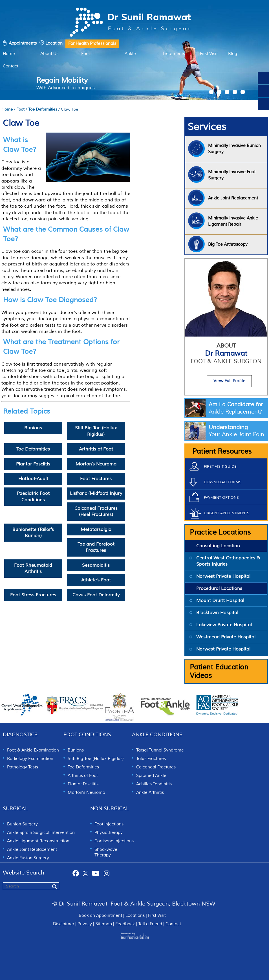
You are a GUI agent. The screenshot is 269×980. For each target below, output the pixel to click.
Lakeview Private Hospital (224, 625)
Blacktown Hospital (217, 613)
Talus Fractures (151, 759)
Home (9, 54)
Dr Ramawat (226, 357)
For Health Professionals (92, 44)
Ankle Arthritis (150, 793)
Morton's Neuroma (96, 464)
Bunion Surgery (22, 824)
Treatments (174, 54)
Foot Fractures (96, 479)
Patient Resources (222, 451)
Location (54, 43)
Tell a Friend (150, 924)
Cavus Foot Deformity (96, 595)
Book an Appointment (100, 916)
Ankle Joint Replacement (32, 850)
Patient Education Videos (219, 671)
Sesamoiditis (96, 565)
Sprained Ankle (151, 776)
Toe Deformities (43, 109)
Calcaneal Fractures (156, 767)
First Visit (209, 54)
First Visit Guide (220, 467)
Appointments (23, 43)
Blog (233, 54)
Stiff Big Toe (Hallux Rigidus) (96, 431)
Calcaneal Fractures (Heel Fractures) (96, 511)
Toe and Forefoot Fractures (96, 547)
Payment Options (221, 498)
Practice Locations (220, 532)
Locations (135, 916)
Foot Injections (109, 824)
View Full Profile (229, 381)
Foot (86, 54)
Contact (11, 66)
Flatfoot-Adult (33, 479)
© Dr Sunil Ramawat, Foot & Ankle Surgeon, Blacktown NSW (134, 904)
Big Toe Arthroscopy (228, 244)
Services (207, 127)
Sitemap (104, 924)
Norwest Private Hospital (223, 576)
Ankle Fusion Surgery (28, 858)
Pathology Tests (23, 767)
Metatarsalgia (96, 529)
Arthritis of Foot (96, 449)
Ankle (130, 54)
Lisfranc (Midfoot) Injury (96, 493)
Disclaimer (64, 924)
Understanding (238, 431)
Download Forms (223, 482)
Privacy (85, 924)
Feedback (125, 924)
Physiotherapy (109, 833)
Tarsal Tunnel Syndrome (160, 750)
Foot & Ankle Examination (33, 750)
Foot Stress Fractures (33, 595)
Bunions (33, 428)
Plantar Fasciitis (33, 464)
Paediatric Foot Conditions (33, 496)
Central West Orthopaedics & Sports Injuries (228, 561)
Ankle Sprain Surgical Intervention (41, 833)
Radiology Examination (30, 759)
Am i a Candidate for (238, 408)
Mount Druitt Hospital (220, 601)
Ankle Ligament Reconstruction (38, 841)
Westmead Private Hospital (226, 637)
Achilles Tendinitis (154, 784)
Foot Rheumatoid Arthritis (33, 568)
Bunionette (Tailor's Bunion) (33, 533)
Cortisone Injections (114, 841)
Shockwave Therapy (106, 852)
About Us (49, 54)
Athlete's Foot (96, 580)
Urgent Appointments (227, 513)
